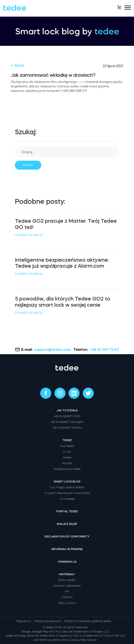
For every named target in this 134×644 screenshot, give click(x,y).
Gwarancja (67, 562)
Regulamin (24, 621)
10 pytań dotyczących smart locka (67, 493)
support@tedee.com (53, 349)
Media (67, 457)
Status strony (67, 603)
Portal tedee (67, 511)
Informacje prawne (67, 549)
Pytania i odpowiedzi (67, 586)
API (67, 591)
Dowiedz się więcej (29, 235)
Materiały (67, 574)
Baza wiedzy (67, 580)
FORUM (67, 597)
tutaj (81, 82)
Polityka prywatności (48, 621)
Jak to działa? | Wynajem (67, 422)
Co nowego (67, 499)
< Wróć (17, 66)
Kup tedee (67, 446)
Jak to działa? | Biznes (67, 428)
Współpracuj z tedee (67, 469)
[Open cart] (119, 7)
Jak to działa (67, 410)
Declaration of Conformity (67, 536)
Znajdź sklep (67, 524)
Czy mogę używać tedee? (67, 487)
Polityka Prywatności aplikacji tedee (88, 621)
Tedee (67, 440)
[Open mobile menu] (128, 8)
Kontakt (67, 463)
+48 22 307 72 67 (104, 349)
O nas (67, 452)
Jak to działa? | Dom (67, 416)
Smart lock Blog (67, 482)
